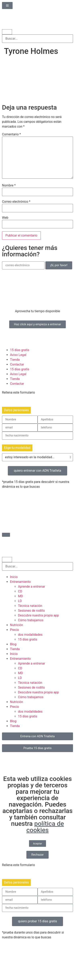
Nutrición (16, 625)
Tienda (15, 360)
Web (5, 218)
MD (20, 596)
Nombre (9, 185)
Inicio (14, 577)
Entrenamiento (20, 582)
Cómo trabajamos (31, 620)
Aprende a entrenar (31, 587)
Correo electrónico (16, 202)
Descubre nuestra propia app (38, 615)
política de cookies (45, 827)
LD (20, 601)
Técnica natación (30, 606)
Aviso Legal (18, 355)
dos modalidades (30, 635)
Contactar (17, 364)
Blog (13, 644)
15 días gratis (20, 350)
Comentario (11, 134)
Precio (14, 630)
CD (20, 591)
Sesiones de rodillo (31, 611)
